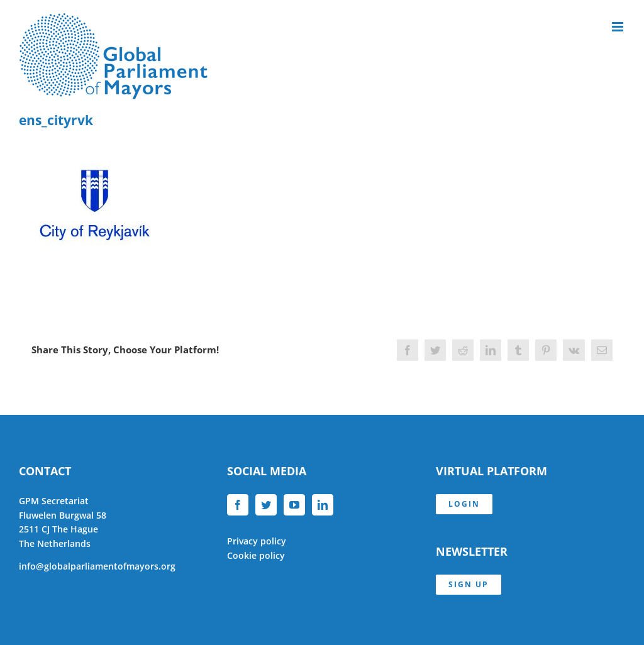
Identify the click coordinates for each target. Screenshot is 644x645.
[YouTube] (294, 505)
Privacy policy (257, 541)
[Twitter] (266, 505)
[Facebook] (238, 505)
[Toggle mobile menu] (619, 27)
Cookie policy (256, 555)
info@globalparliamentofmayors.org (97, 566)
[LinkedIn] (323, 505)
